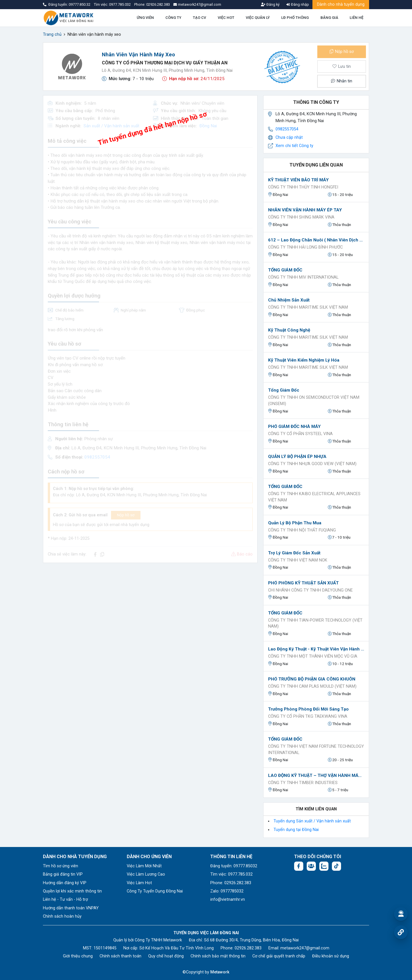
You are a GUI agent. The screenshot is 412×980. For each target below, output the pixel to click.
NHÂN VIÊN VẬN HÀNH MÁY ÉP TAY (305, 210)
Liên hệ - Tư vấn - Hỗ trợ (65, 899)
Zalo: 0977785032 (227, 891)
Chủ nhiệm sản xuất (289, 300)
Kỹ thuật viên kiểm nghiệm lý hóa (304, 360)
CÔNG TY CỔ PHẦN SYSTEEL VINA (300, 434)
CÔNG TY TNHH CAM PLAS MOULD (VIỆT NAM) (312, 686)
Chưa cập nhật (289, 137)
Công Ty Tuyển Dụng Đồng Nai (155, 891)
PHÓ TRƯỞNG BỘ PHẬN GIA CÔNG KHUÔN (312, 679)
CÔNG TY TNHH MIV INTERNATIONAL (303, 277)
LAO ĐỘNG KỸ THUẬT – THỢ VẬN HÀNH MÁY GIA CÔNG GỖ (316, 775)
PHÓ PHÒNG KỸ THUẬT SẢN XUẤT (303, 583)
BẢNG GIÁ (329, 18)
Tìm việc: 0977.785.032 (231, 874)
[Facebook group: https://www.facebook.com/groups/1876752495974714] (311, 866)
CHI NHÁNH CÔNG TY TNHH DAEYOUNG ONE (310, 590)
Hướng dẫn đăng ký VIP (65, 883)
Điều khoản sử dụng (331, 956)
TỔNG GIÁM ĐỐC (285, 270)
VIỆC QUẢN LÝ (258, 18)
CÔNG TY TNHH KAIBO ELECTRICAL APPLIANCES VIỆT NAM (314, 497)
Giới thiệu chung (78, 956)
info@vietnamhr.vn (228, 899)
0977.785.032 (120, 4)
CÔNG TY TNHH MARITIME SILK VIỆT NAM (308, 307)
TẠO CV (199, 18)
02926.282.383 (158, 4)
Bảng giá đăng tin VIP (63, 874)
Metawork (220, 972)
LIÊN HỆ (356, 18)
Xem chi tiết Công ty (294, 146)
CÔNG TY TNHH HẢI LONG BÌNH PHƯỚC (305, 247)
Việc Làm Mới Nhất (144, 866)
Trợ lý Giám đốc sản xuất (294, 553)
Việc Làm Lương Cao (146, 874)
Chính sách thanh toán (120, 956)
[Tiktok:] (336, 866)
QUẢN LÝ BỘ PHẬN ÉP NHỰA (297, 457)
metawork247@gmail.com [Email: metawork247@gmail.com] (305, 948)
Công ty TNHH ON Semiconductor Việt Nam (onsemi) (314, 401)
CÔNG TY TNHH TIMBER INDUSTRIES (303, 783)
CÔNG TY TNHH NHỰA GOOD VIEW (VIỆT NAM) (312, 464)
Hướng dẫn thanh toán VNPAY (71, 908)
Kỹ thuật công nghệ (289, 330)
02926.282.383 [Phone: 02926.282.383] (248, 948)
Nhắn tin (342, 81)
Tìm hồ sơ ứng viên (61, 866)
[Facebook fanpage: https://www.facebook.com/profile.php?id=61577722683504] (299, 866)
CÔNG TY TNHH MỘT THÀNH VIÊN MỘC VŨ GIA (313, 656)
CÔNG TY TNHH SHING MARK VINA (301, 217)
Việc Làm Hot (139, 883)
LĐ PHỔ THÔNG (295, 18)
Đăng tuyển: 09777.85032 (234, 866)
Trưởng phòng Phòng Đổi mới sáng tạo (308, 709)
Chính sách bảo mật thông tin (218, 956)
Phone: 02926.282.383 (231, 883)
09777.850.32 (80, 4)
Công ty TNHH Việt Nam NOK (298, 560)
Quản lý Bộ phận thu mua (295, 523)
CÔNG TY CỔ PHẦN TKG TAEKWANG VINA (308, 716)
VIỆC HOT (226, 18)
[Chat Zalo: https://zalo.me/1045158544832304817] (324, 866)
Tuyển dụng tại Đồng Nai (296, 830)
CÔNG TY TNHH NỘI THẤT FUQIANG (302, 530)
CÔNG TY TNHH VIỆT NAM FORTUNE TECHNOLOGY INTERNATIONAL (316, 750)
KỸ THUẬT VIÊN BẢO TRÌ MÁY (298, 180)
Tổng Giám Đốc (284, 390)
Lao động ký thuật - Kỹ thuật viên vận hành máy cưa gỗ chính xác (316, 649)
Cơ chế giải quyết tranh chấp (279, 956)
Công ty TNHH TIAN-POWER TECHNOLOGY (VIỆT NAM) (315, 623)
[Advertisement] (150, 608)
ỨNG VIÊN (145, 18)
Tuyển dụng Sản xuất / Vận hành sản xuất (312, 821)
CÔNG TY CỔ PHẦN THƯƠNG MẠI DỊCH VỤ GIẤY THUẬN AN (165, 63)
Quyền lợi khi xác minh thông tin (72, 891)
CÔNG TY (173, 18)
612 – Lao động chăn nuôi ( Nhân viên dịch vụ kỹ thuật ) (316, 240)
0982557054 (287, 129)
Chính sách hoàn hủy (62, 916)
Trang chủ (52, 34)
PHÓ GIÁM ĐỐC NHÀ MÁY (294, 426)
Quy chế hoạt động (166, 956)
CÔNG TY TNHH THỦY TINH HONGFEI (303, 187)
